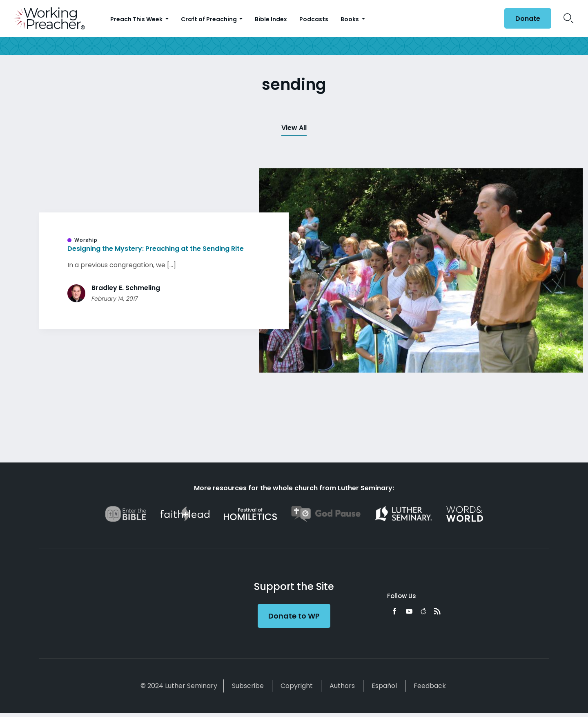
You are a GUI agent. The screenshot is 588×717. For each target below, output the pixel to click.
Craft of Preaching (209, 19)
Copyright (297, 686)
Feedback (430, 686)
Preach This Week (137, 19)
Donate (528, 19)
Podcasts (314, 19)
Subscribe (248, 686)
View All (294, 128)
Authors (342, 686)
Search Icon (569, 18)
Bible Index (271, 19)
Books (350, 19)
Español (384, 686)
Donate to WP (294, 616)
